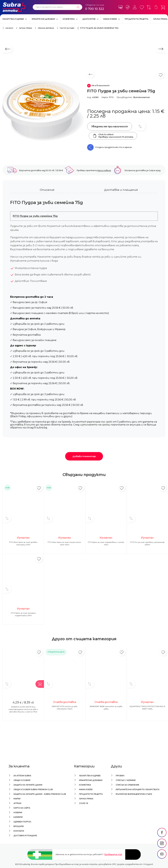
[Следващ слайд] (161, 49)
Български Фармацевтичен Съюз (134, 794)
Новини (18, 812)
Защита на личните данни (28, 785)
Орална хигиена (46, 28)
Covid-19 (84, 803)
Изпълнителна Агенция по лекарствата (138, 789)
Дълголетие (89, 19)
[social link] (162, 840)
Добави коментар (84, 456)
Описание (47, 190)
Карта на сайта (22, 808)
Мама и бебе (110, 19)
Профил (120, 776)
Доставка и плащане (25, 836)
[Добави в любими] (39, 488)
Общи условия (22, 780)
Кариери (18, 817)
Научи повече (104, 170)
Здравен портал (22, 822)
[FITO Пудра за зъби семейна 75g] (43, 111)
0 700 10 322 (95, 9)
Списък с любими (126, 780)
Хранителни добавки (43, 19)
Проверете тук (113, 854)
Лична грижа (160, 19)
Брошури (19, 826)
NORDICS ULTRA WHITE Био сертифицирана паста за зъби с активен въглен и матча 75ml (23, 709)
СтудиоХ (148, 864)
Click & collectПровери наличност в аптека (113, 136)
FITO (111, 97)
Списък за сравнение (127, 785)
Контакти (19, 831)
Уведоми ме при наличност (110, 126)
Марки (17, 799)
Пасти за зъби (67, 28)
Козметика (69, 19)
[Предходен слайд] (7, 49)
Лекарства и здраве (13, 19)
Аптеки (17, 803)
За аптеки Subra (22, 776)
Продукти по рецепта (136, 19)
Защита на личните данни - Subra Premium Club (40, 794)
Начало (9, 28)
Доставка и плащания (121, 190)
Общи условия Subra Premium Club (33, 789)
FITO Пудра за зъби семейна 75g (99, 28)
